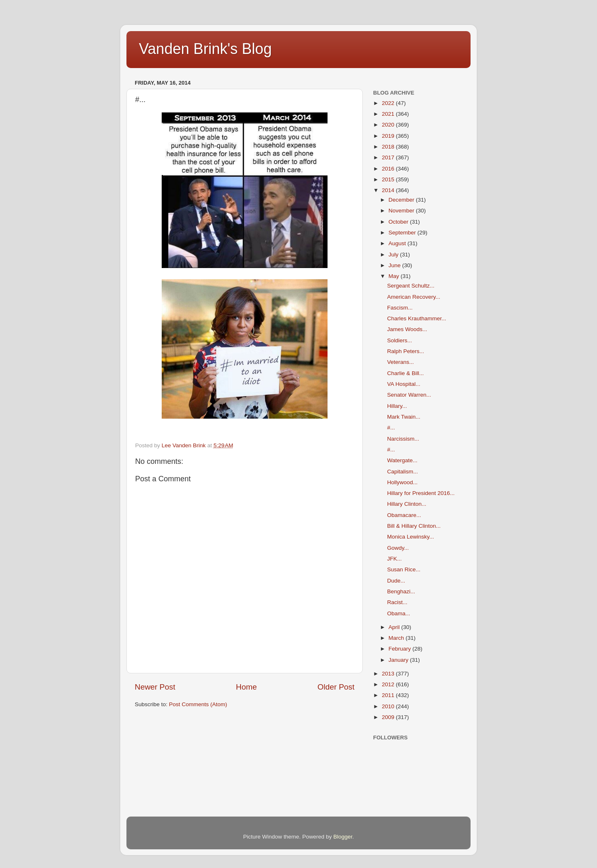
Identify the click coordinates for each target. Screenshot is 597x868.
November (402, 211)
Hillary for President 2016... (421, 493)
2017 (389, 157)
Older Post (336, 687)
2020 (389, 125)
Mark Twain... (404, 417)
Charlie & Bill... (406, 373)
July (394, 255)
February (400, 649)
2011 (389, 695)
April (395, 627)
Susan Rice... (404, 569)
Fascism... (400, 308)
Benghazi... (401, 591)
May (394, 276)
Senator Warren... (409, 395)
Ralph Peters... (406, 351)
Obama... (399, 613)
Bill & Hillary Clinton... (414, 526)
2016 (389, 169)
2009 (389, 717)
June (395, 265)
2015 (389, 179)
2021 (389, 114)
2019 (389, 136)
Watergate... (402, 460)
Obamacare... (404, 515)
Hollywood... (403, 482)
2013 (389, 674)
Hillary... (397, 406)
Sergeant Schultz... (411, 286)
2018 (389, 147)
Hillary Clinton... (407, 504)
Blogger (343, 837)
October (399, 222)
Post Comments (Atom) (198, 704)
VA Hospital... (404, 384)
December (402, 200)
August (398, 243)
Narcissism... (403, 439)
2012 (389, 684)
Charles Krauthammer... (417, 318)
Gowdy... (398, 548)
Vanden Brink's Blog (205, 49)
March (397, 638)
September (403, 233)
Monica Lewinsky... (411, 537)
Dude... (396, 581)
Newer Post (155, 687)
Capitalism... (403, 472)
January (399, 660)
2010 (389, 706)
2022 (389, 103)
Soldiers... (400, 340)
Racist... (397, 602)
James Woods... (407, 329)
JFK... (394, 559)
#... (391, 428)
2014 (389, 190)
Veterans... (401, 362)
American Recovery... (414, 297)
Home (246, 687)
